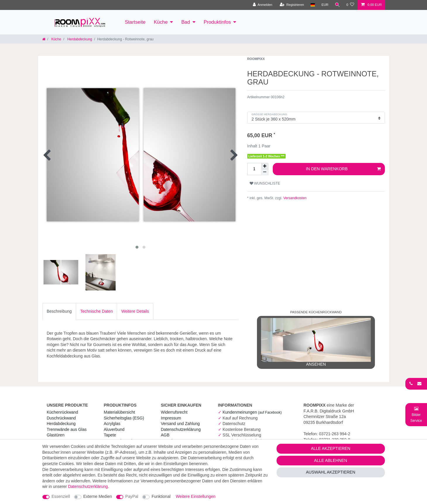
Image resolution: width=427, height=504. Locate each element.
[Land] (312, 5)
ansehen (316, 342)
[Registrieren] (292, 5)
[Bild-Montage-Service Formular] (416, 414)
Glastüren (56, 435)
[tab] (59, 312)
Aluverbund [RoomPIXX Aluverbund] (114, 429)
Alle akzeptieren (331, 448)
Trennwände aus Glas (67, 429)
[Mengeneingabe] (254, 169)
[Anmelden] (262, 5)
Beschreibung (59, 311)
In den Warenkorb (343, 169)
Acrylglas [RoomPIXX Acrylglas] (112, 424)
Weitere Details (135, 311)
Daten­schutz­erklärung (181, 429)
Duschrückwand (61, 418)
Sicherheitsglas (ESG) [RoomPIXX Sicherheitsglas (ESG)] (124, 418)
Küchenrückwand (62, 412)
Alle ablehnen (331, 460)
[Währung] (325, 5)
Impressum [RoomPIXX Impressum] (171, 418)
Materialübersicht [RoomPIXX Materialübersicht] (120, 412)
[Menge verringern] (265, 172)
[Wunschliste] (350, 5)
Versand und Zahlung (180, 424)
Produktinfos (217, 22)
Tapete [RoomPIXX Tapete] (110, 435)
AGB (165, 435)
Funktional (161, 496)
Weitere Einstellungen (196, 496)
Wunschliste (265, 183)
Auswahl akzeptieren (331, 472)
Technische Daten (96, 311)
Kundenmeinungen (252, 412)
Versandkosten (295, 198)
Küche (161, 22)
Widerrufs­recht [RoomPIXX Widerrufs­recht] (174, 412)
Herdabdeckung (79, 39)
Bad (186, 22)
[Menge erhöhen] (265, 166)
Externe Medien (98, 496)
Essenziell (61, 496)
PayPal (132, 496)
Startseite (135, 22)
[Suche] (337, 5)
